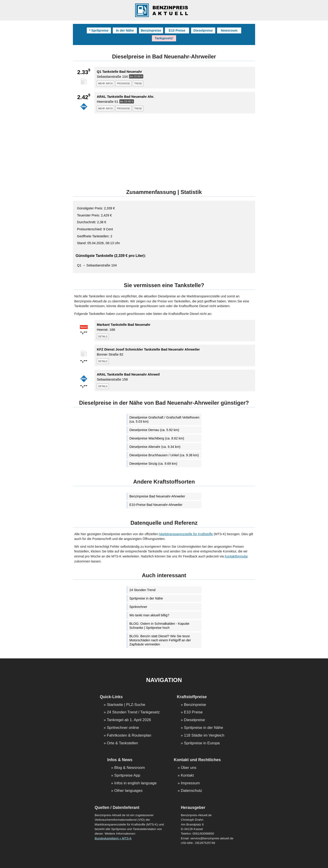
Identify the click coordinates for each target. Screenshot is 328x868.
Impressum (190, 783)
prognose (123, 83)
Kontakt (187, 776)
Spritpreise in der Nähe (146, 598)
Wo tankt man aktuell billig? (149, 615)
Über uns (189, 768)
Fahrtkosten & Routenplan (129, 736)
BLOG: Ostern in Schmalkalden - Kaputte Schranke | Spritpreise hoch (159, 626)
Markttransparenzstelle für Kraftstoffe (186, 534)
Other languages (128, 791)
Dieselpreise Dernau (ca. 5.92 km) (154, 430)
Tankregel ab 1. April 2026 (129, 720)
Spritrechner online (123, 728)
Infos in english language (136, 783)
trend (138, 83)
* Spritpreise (99, 30)
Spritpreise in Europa (202, 743)
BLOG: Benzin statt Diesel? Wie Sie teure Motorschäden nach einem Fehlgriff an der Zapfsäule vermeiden (160, 640)
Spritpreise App (127, 776)
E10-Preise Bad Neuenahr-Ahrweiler (156, 505)
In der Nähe (125, 30)
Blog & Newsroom (130, 768)
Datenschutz (191, 791)
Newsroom (229, 30)
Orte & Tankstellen (122, 743)
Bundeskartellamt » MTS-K (113, 838)
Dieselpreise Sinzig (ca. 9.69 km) (153, 464)
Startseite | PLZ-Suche (126, 705)
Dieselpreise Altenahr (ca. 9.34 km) (155, 447)
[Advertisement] (164, 149)
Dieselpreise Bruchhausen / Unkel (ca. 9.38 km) (164, 455)
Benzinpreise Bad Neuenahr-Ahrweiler (157, 496)
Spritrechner (138, 607)
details (103, 336)
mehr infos (105, 83)
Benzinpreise (151, 30)
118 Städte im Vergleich (204, 736)
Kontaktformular (236, 556)
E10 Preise (177, 30)
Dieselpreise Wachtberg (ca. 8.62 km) (157, 438)
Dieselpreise (203, 30)
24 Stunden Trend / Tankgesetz (133, 712)
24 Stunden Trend (142, 590)
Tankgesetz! (164, 38)
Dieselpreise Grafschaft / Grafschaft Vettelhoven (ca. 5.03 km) (164, 419)
